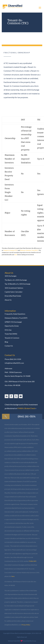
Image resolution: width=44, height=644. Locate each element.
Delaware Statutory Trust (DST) (29, 250)
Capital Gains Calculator (14, 292)
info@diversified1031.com (14, 363)
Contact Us (9, 346)
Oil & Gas (8, 330)
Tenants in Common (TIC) (10, 250)
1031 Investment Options (14, 288)
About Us (8, 300)
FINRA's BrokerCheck (26, 408)
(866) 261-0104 (15, 359)
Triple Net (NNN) (11, 334)
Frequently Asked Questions (15, 314)
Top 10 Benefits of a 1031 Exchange (17, 284)
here (13, 576)
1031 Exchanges (11, 276)
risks (16, 255)
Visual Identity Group (29, 641)
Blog (6, 342)
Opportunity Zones (12, 326)
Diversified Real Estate (13, 296)
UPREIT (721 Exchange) (13, 322)
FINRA (31, 561)
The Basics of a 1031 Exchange (16, 280)
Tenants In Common (12, 338)
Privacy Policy (26, 625)
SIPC (35, 561)
